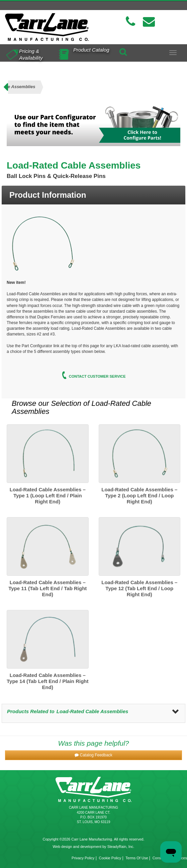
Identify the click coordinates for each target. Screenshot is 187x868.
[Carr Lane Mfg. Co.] (47, 27)
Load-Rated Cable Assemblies (92, 711)
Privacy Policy (83, 858)
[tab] (94, 195)
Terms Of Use (137, 858)
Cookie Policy (110, 858)
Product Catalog (91, 49)
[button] (94, 755)
